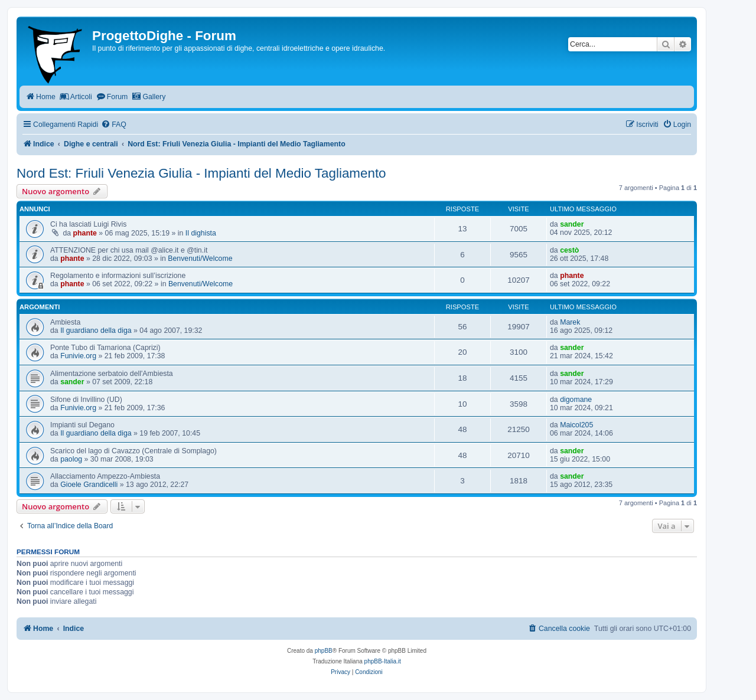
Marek (570, 322)
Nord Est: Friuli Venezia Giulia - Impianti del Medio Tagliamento (201, 173)
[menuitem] (114, 125)
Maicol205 (576, 425)
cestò (569, 250)
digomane (576, 400)
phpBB (324, 651)
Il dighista (201, 233)
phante (85, 233)
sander (572, 224)
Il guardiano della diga (96, 331)
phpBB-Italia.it (383, 661)
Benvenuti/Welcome (200, 259)
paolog (71, 459)
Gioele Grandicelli (89, 485)
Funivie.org (78, 356)
